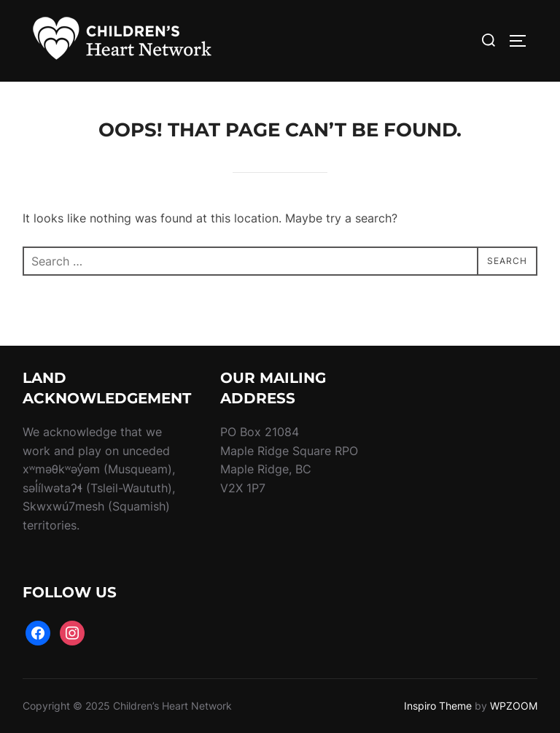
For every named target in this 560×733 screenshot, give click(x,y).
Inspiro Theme (438, 706)
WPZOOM (514, 706)
